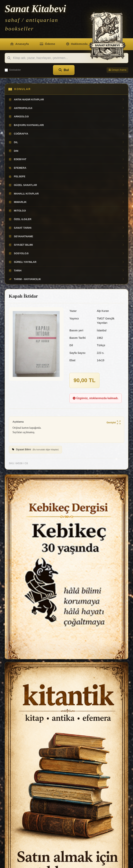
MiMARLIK (66, 202)
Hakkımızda (77, 44)
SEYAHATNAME (66, 236)
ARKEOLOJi (66, 117)
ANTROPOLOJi (66, 108)
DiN (66, 151)
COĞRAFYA (66, 134)
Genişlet (114, 423)
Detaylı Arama (117, 70)
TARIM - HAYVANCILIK (66, 279)
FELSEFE (66, 177)
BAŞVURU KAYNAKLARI (66, 125)
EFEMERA (66, 168)
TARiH (66, 271)
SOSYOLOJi (66, 253)
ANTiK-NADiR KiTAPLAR (66, 100)
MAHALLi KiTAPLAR (66, 194)
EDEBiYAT (66, 159)
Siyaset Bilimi (35, 450)
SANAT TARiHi (66, 228)
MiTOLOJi (66, 211)
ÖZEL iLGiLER (66, 219)
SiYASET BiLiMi (66, 245)
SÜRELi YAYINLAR (66, 262)
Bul (64, 70)
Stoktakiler (13, 70)
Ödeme (47, 44)
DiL (66, 142)
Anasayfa (19, 44)
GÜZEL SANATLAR (66, 185)
